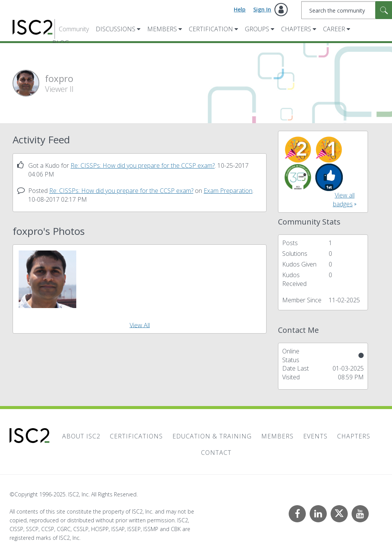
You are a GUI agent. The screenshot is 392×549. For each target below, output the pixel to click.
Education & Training (212, 436)
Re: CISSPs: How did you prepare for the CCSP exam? (143, 165)
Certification (211, 29)
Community (74, 29)
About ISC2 (81, 436)
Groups (257, 29)
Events (315, 436)
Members (162, 29)
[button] (47, 279)
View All (140, 325)
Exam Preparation (228, 191)
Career (334, 29)
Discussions (116, 29)
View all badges (344, 200)
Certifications (136, 436)
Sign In (262, 9)
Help (240, 9)
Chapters (296, 29)
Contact (216, 453)
